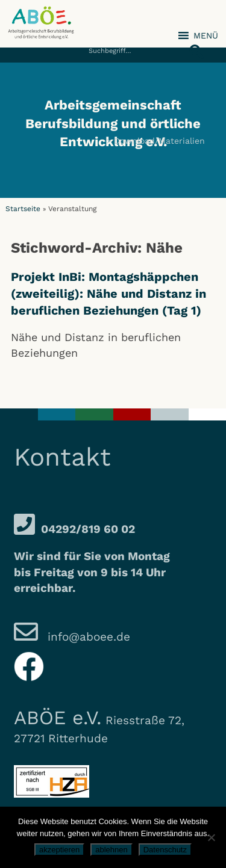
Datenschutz (165, 850)
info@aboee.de (87, 637)
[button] (193, 45)
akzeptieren (59, 850)
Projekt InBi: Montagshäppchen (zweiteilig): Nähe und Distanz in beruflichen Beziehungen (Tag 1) (108, 294)
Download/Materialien (159, 141)
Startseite (23, 209)
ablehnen (111, 850)
